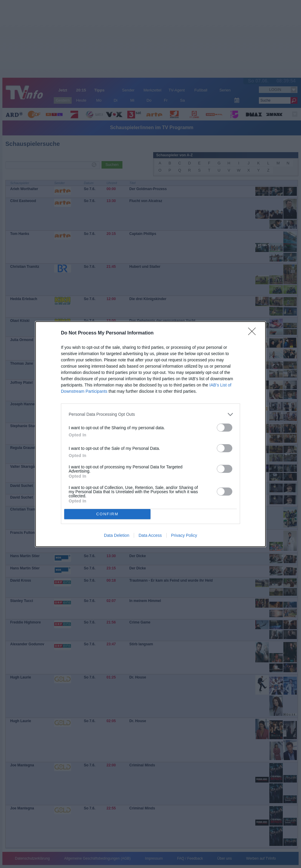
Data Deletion (117, 535)
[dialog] (150, 434)
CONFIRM (107, 514)
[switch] (225, 428)
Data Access (150, 535)
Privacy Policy (184, 535)
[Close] (254, 333)
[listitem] (150, 414)
